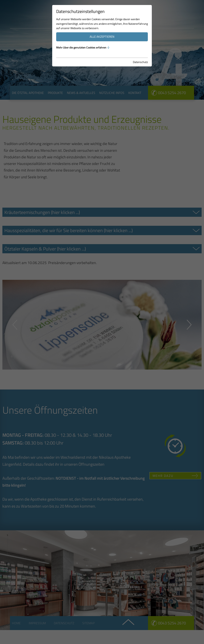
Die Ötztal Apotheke (28, 93)
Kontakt (135, 93)
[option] (102, 50)
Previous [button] (15, 325)
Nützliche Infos (112, 93)
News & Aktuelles (81, 93)
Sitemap (88, 623)
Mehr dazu (163, 476)
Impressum (37, 623)
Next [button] (189, 325)
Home (16, 623)
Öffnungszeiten (91, 464)
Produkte (55, 93)
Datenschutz (64, 623)
